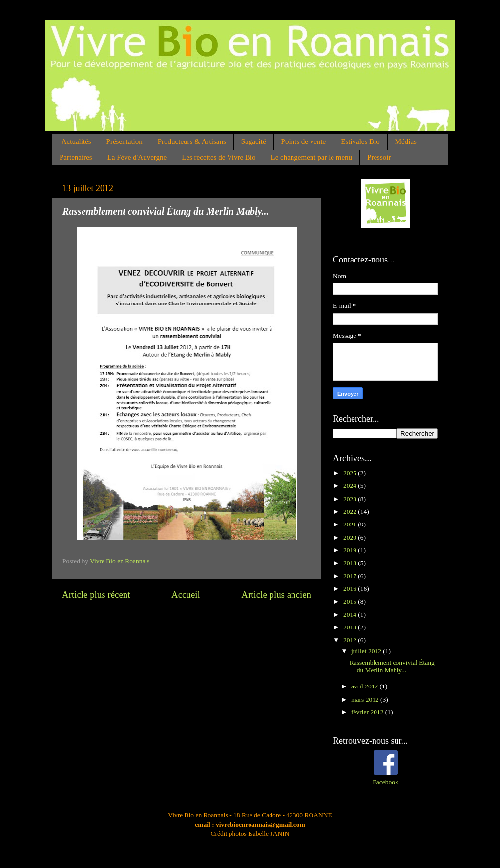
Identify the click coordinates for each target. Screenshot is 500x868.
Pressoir (379, 157)
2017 (351, 576)
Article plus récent (96, 595)
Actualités (76, 141)
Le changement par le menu (311, 157)
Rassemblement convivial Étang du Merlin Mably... (392, 666)
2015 (351, 601)
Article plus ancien (276, 595)
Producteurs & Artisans (192, 141)
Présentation (125, 141)
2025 (351, 473)
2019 (351, 550)
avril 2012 (365, 686)
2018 (351, 563)
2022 (351, 512)
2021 (351, 524)
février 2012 (368, 712)
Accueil (186, 595)
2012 (351, 640)
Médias (406, 141)
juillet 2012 (367, 651)
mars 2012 (366, 699)
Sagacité (254, 141)
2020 (351, 537)
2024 (351, 486)
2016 (351, 589)
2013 (351, 627)
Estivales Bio (360, 141)
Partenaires (76, 157)
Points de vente (304, 141)
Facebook (385, 782)
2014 (351, 615)
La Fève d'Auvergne (137, 157)
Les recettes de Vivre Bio (219, 157)
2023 (351, 499)
